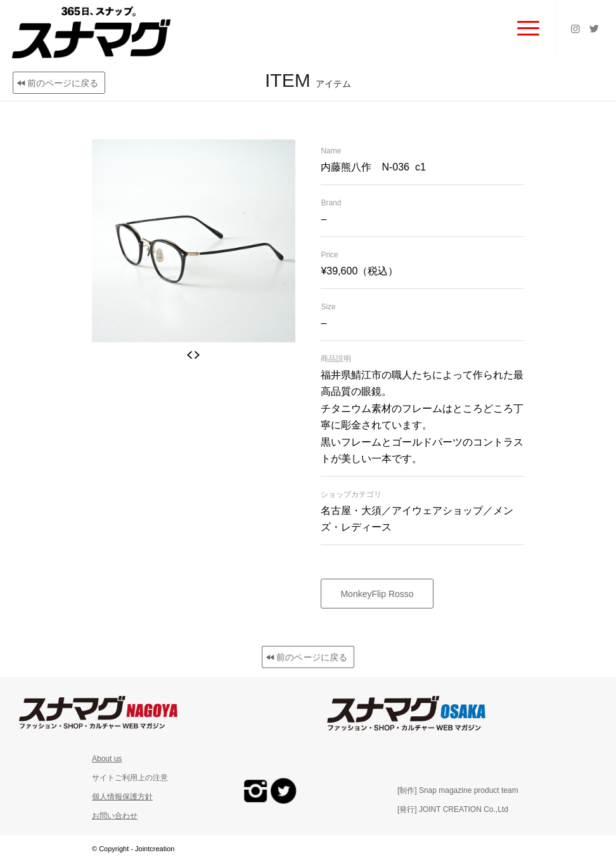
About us (107, 759)
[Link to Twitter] (594, 29)
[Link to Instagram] (575, 29)
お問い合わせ (115, 816)
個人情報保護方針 (122, 797)
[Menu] (522, 29)
